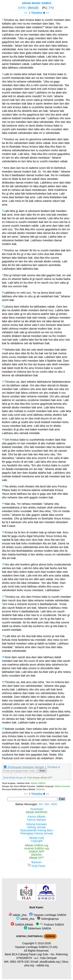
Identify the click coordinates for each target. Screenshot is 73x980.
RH (47, 804)
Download (37, 809)
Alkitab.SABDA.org (36, 845)
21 (3, 728)
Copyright (37, 841)
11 (3, 381)
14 (3, 503)
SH (40, 804)
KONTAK (21, 936)
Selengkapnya (48, 919)
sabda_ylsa (18, 915)
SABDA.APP (37, 852)
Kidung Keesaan (37, 824)
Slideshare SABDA (38, 928)
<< (26, 13)
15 (3, 532)
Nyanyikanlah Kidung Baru (37, 830)
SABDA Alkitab (22, 925)
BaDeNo (40, 789)
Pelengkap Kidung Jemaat (36, 833)
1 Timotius (36, 13)
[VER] (22, 8)
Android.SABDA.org (36, 848)
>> (47, 13)
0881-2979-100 (19, 962)
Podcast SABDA (50, 925)
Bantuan (37, 862)
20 (3, 682)
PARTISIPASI (35, 936)
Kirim (42, 771)
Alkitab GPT (36, 858)
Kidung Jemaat (37, 827)
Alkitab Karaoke (62, 786)
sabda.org (43, 965)
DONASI (50, 936)
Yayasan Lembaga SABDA (48, 915)
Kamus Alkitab (36, 817)
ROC (55, 804)
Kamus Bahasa (37, 820)
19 (3, 657)
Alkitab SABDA (38, 783)
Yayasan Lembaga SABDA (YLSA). (36, 947)
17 (3, 596)
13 (3, 486)
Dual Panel (36, 866)
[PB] (51, 8)
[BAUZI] (33, 8)
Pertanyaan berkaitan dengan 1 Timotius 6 (34, 767)
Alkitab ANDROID (36, 812)
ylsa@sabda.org (50, 962)
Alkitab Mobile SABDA (36, 3)
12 (3, 439)
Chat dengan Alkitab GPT (40, 778)
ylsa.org (29, 965)
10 (3, 349)
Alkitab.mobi (36, 838)
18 (3, 636)
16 (3, 564)
